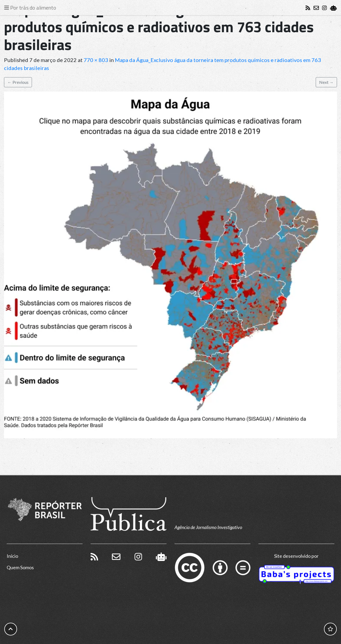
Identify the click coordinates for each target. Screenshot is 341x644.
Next (326, 82)
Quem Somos (20, 567)
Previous (18, 82)
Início (12, 556)
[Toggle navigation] (32, 8)
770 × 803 (96, 60)
